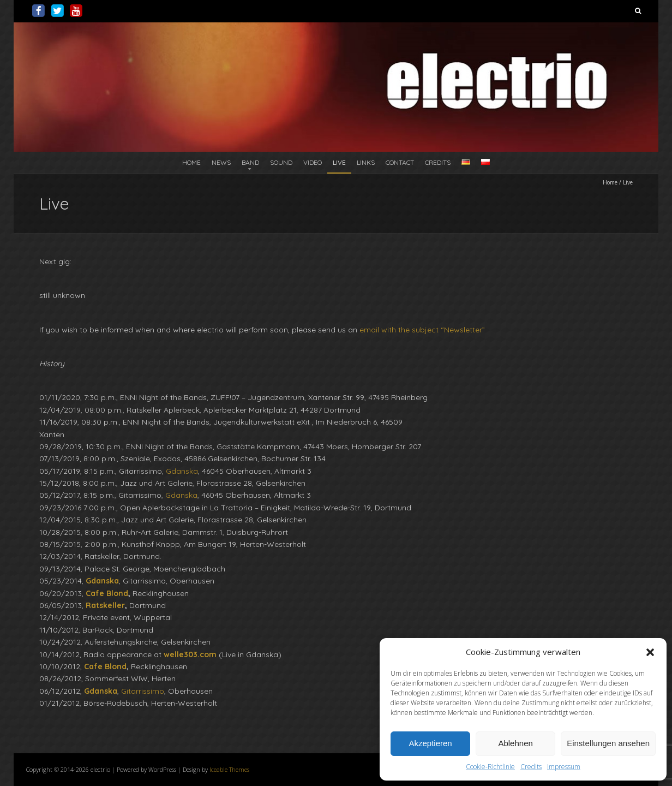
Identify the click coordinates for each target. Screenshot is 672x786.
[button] (650, 652)
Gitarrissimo (143, 691)
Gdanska (182, 471)
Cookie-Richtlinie (490, 767)
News (221, 162)
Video (313, 162)
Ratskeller (105, 605)
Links (366, 162)
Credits (531, 767)
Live (339, 162)
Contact (400, 162)
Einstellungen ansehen (608, 743)
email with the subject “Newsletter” (422, 330)
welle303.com (190, 654)
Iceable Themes (229, 769)
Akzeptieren (430, 743)
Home (191, 162)
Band (250, 162)
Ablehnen (515, 743)
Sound (281, 162)
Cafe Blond (107, 593)
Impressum (564, 767)
